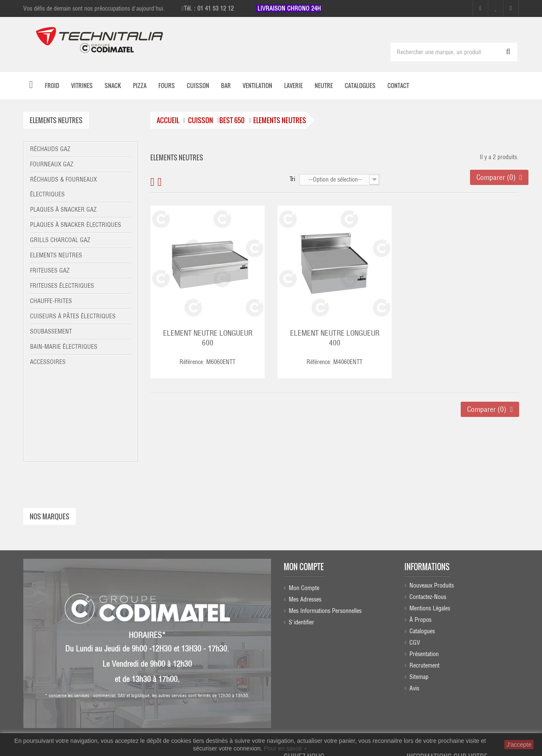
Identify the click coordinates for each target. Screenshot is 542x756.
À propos (420, 537)
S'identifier (301, 537)
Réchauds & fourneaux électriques (64, 187)
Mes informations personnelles (325, 526)
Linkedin (314, 691)
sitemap (419, 594)
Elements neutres (56, 255)
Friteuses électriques (62, 286)
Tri (292, 179)
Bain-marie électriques (64, 347)
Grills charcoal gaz (60, 240)
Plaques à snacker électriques (76, 225)
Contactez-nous (428, 514)
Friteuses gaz (50, 270)
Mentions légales (430, 526)
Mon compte (304, 482)
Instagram (312, 675)
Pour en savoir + (285, 748)
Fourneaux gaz (52, 164)
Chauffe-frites (51, 301)
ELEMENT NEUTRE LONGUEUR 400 (335, 338)
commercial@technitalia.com (466, 716)
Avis (414, 606)
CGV (415, 560)
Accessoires (48, 362)
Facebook (311, 658)
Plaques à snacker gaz (63, 210)
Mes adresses (305, 514)
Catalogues (422, 549)
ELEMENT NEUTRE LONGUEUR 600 (208, 338)
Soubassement (51, 331)
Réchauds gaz (50, 149)
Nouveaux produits (432, 503)
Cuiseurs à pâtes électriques (73, 316)
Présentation (424, 571)
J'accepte (519, 745)
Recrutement (424, 583)
